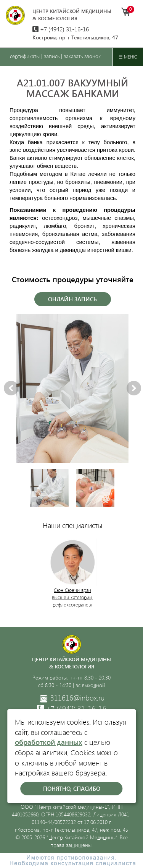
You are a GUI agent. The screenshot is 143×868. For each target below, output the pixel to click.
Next (134, 388)
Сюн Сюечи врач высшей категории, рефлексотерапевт (72, 597)
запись (52, 56)
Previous (11, 388)
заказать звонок (82, 56)
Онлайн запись (72, 299)
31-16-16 (72, 708)
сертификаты (25, 56)
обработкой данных (49, 742)
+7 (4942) (61, 29)
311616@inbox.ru (72, 698)
